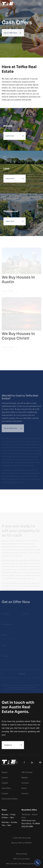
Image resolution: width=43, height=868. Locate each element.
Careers (5, 778)
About (24, 788)
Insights (5, 783)
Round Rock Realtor (10, 799)
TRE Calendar (27, 772)
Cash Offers (6, 788)
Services (25, 794)
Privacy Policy (22, 854)
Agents (5, 772)
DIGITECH (28, 843)
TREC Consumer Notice (22, 859)
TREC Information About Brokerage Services (22, 864)
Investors (25, 783)
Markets (25, 778)
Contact (5, 794)
